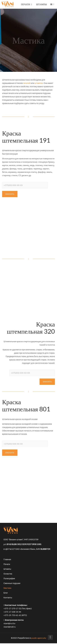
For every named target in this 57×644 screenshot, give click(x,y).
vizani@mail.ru (10, 627)
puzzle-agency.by (39, 638)
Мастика (7, 588)
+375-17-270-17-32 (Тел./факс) (18, 608)
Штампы (7, 569)
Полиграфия (9, 578)
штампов (39, 83)
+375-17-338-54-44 (12, 612)
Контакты (8, 598)
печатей (27, 83)
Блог (6, 593)
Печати (7, 564)
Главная (7, 559)
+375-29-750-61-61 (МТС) (15, 615)
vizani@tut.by (9, 623)
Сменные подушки (12, 583)
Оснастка (8, 574)
